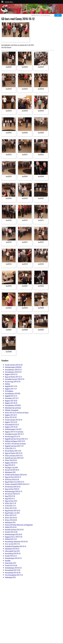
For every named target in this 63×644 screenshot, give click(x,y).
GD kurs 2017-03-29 (11, 417)
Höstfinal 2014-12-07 (11, 539)
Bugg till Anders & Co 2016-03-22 (15, 482)
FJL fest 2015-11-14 (10, 506)
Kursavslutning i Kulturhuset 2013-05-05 (16, 541)
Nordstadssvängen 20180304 (13, 367)
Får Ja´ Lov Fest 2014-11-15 (12, 544)
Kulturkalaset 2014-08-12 (12, 549)
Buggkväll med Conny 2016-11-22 (14, 446)
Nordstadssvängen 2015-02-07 (14, 534)
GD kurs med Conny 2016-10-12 (14, 456)
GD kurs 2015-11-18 (10, 503)
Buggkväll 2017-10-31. (11, 396)
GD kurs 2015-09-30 (11, 518)
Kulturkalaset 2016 (10, 472)
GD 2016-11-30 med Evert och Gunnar (15, 444)
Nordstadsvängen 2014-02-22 (13, 558)
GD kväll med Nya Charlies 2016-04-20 (16, 475)
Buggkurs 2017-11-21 (11, 389)
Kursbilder (8, 561)
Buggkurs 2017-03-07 (11, 422)
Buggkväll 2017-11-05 (11, 386)
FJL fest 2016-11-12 (10, 448)
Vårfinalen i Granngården (12, 410)
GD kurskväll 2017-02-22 (12, 424)
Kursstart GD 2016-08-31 (12, 470)
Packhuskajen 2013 (10, 577)
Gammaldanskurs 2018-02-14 (13, 370)
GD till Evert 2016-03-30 (12, 479)
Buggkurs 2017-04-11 (11, 415)
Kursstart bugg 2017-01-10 (12, 436)
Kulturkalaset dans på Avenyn (13, 408)
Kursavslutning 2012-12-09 (13, 570)
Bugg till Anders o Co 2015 (12, 513)
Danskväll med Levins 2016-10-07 (14, 458)
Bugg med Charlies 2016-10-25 (14, 453)
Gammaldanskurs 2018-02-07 (13, 372)
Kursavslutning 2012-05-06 (13, 573)
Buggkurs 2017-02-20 (11, 427)
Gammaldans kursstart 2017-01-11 (14, 434)
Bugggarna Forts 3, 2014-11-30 (14, 537)
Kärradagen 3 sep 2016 (11, 467)
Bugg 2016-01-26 (10, 496)
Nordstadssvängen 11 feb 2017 (13, 429)
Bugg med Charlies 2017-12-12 (13, 377)
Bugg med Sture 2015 (11, 501)
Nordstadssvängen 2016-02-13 (13, 491)
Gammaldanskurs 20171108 (13, 393)
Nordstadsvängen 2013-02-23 (13, 568)
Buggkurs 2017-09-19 (11, 403)
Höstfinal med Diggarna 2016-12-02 (15, 441)
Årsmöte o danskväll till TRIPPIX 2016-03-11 (17, 484)
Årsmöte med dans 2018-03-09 (14, 365)
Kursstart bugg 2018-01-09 (13, 381)
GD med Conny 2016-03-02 (13, 487)
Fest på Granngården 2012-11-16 (14, 575)
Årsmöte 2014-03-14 (11, 556)
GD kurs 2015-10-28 (11, 508)
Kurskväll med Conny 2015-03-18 (14, 530)
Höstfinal (7, 384)
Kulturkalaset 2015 (10, 522)
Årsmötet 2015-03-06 (11, 532)
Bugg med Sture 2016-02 (12, 489)
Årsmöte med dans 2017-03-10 (13, 420)
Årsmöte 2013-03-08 (11, 565)
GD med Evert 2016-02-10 (12, 494)
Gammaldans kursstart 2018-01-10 (15, 379)
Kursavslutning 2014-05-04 (13, 553)
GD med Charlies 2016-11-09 (13, 451)
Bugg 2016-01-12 (10, 498)
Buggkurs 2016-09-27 (11, 463)
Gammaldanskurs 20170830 (13, 405)
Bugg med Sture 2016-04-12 (13, 477)
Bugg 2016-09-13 (10, 465)
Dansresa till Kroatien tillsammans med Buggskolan (19, 525)
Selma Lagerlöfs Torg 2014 (12, 551)
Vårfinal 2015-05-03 (11, 527)
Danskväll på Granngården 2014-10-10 (15, 546)
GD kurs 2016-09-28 (11, 460)
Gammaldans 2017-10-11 (12, 398)
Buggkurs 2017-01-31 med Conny (14, 432)
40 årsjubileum (9, 391)
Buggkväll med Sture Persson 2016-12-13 (16, 439)
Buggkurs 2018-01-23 (11, 374)
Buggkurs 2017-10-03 (11, 401)
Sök (58, 15)
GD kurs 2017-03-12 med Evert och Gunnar (17, 413)
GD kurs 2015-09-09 (11, 520)
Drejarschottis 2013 (10, 563)
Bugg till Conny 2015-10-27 (13, 510)
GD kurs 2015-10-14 (11, 515)
